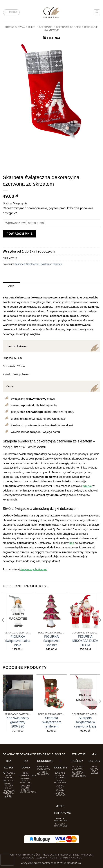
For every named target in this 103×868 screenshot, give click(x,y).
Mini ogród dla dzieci (94, 770)
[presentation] (7, 860)
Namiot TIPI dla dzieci (9, 786)
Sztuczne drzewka (77, 768)
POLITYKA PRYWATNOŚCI (24, 855)
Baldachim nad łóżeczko (9, 775)
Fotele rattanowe (61, 819)
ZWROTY (42, 858)
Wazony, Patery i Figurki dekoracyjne (28, 789)
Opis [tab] (11, 286)
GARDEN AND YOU (71, 858)
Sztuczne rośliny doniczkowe (79, 774)
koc (72, 543)
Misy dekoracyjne (28, 774)
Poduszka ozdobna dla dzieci (9, 794)
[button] (11, 12)
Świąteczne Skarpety (51, 264)
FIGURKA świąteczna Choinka (51, 641)
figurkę (87, 486)
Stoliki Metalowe (43, 773)
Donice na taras (60, 794)
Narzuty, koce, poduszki (26, 780)
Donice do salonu (60, 788)
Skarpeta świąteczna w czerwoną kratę (85, 722)
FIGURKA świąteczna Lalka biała (18, 641)
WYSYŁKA (87, 855)
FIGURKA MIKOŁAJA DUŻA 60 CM (85, 641)
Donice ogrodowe (61, 781)
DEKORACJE (46, 27)
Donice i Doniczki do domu (60, 775)
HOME (53, 858)
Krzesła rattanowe (61, 825)
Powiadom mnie (19, 234)
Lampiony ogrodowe (44, 768)
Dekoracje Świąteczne (26, 264)
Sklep (32, 27)
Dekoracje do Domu (68, 27)
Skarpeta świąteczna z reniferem (52, 722)
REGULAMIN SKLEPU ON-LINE (61, 855)
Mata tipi (9, 780)
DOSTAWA (28, 858)
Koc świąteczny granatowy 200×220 (18, 722)
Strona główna (15, 27)
